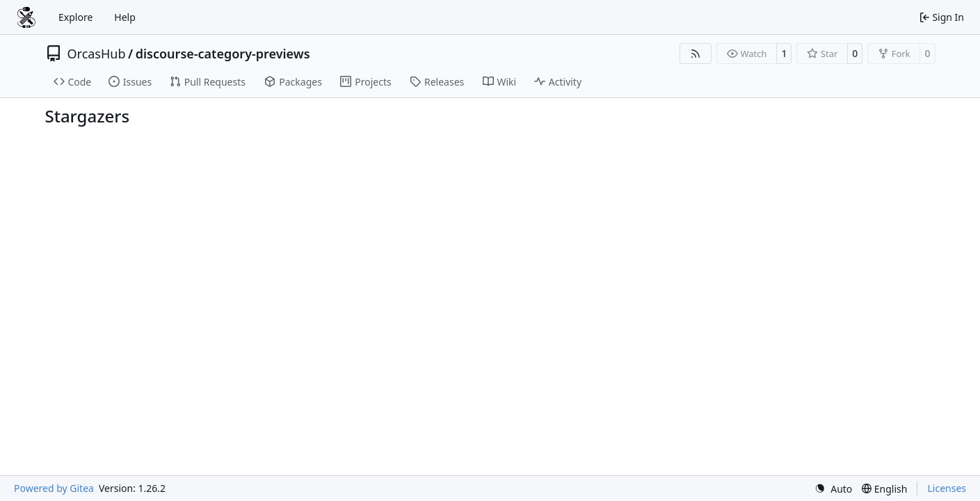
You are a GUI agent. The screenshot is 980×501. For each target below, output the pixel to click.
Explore (75, 17)
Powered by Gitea (54, 488)
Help (125, 17)
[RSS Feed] (696, 54)
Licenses (947, 488)
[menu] (833, 489)
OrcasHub (97, 54)
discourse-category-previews (223, 54)
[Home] (26, 17)
